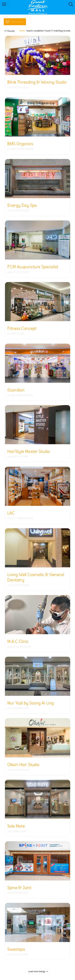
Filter (17, 22)
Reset (22, 31)
